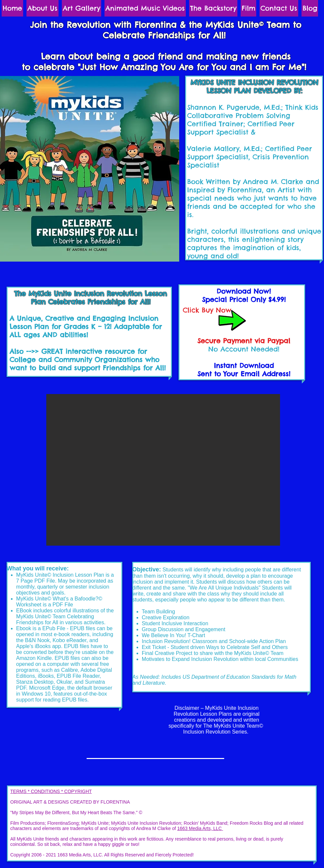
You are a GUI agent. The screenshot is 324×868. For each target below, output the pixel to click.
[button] (163, 470)
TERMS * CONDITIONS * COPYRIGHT (51, 791)
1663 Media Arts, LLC (200, 828)
